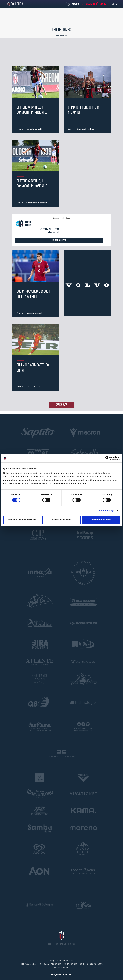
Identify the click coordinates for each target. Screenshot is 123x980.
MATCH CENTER (59, 241)
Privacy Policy (56, 975)
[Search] (113, 4)
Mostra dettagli (106, 511)
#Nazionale (39, 313)
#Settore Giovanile (31, 203)
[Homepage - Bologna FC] (15, 4)
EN (117, 4)
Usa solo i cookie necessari (22, 520)
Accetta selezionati (61, 520)
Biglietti (90, 4)
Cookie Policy (67, 975)
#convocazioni (30, 129)
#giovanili (38, 129)
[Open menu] (4, 5)
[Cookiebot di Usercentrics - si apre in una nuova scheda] (107, 458)
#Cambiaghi (90, 129)
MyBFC (75, 4)
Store (103, 4)
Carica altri (62, 405)
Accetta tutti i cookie (101, 520)
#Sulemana (29, 387)
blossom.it (66, 968)
